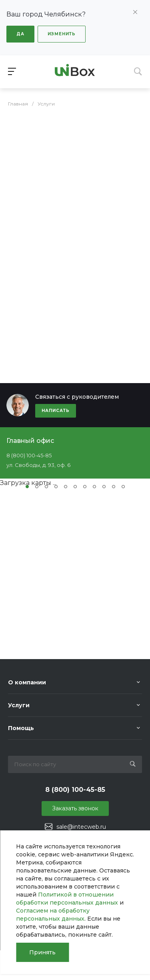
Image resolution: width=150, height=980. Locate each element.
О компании (27, 682)
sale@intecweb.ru (81, 827)
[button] (27, 487)
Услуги (19, 705)
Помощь (21, 728)
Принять (42, 952)
